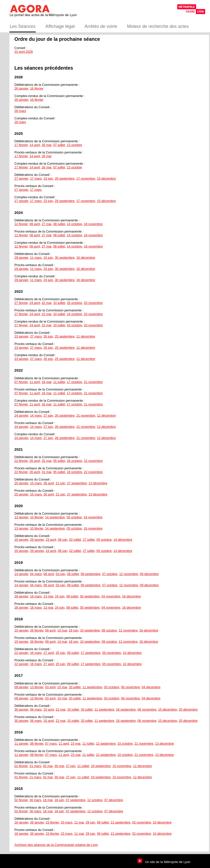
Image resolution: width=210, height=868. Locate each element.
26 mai (47, 145)
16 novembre (93, 517)
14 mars (36, 415)
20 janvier (21, 540)
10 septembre (90, 630)
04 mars (36, 574)
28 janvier (21, 596)
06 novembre (130, 687)
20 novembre (93, 303)
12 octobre (95, 800)
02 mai (48, 766)
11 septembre (92, 687)
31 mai (47, 461)
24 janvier (21, 415)
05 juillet (59, 461)
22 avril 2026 (24, 52)
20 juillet (75, 687)
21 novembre (93, 382)
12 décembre (106, 415)
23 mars (67, 822)
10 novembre (122, 766)
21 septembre (120, 822)
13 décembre (98, 483)
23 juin (48, 178)
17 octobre (74, 382)
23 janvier (21, 336)
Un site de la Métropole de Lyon (164, 862)
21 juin (60, 483)
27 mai (47, 224)
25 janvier (21, 483)
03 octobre (112, 687)
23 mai (76, 744)
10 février (37, 517)
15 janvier (21, 630)
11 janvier (21, 744)
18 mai (48, 800)
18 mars (36, 596)
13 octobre (74, 145)
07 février (21, 382)
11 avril (35, 382)
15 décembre (106, 178)
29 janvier (21, 258)
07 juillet (59, 145)
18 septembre (126, 709)
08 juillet (59, 224)
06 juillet (103, 822)
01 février (21, 766)
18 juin (73, 630)
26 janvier (21, 88)
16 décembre (86, 258)
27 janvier (21, 178)
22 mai (47, 303)
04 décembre (151, 687)
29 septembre (65, 178)
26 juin (48, 336)
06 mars (36, 709)
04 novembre (111, 596)
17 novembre (86, 178)
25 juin (60, 653)
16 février (37, 88)
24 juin (48, 258)
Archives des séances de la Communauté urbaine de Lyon (56, 845)
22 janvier (21, 653)
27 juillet (89, 540)
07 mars (51, 744)
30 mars (35, 800)
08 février (37, 744)
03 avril (50, 687)
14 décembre (123, 540)
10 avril (49, 709)
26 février (37, 630)
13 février (37, 687)
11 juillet (59, 382)
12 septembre (106, 744)
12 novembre (129, 574)
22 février (21, 461)
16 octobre (74, 303)
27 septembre (77, 483)
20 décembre (188, 709)
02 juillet (75, 540)
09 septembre (91, 574)
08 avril (35, 224)
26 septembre (65, 415)
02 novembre (141, 822)
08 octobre (109, 630)
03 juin (60, 574)
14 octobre (74, 224)
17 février (21, 145)
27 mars (36, 336)
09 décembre (149, 574)
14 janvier (21, 574)
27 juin (48, 415)
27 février (21, 303)
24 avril (35, 303)
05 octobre (74, 517)
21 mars (35, 766)
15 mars (36, 483)
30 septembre (65, 258)
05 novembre (111, 653)
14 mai (62, 630)
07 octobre (110, 574)
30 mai (59, 766)
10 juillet (59, 303)
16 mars (36, 653)
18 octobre (74, 461)
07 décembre (114, 800)
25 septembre (65, 336)
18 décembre (149, 630)
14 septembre (55, 517)
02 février (21, 800)
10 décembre (132, 653)
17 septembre (91, 653)
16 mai (47, 382)
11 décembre (86, 336)
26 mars (20, 111)
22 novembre (93, 461)
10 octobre (125, 744)
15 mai (62, 687)
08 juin (63, 540)
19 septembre (101, 766)
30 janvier (21, 709)
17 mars (36, 178)
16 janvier (21, 822)
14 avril (35, 145)
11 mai (79, 822)
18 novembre (93, 224)
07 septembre (76, 800)
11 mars (36, 258)
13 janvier (21, 517)
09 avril (50, 630)
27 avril (49, 653)
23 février (52, 822)
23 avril (51, 540)
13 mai (48, 596)
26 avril (35, 461)
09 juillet (73, 653)
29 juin (90, 822)
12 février (21, 224)
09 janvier (21, 687)
